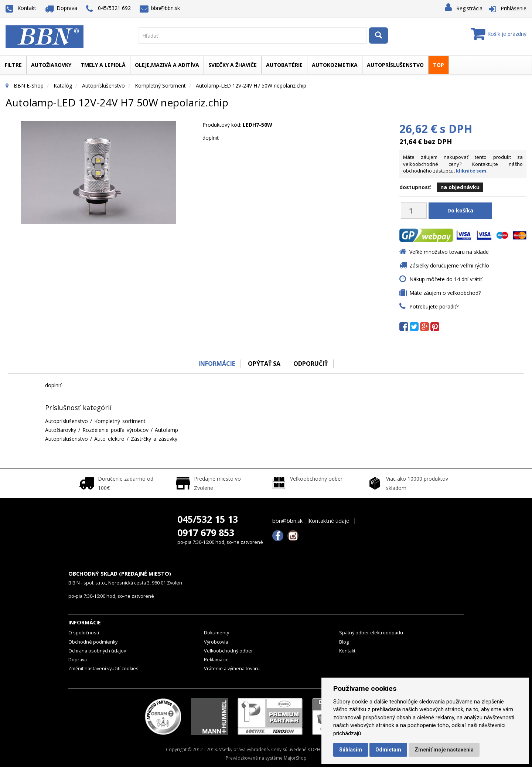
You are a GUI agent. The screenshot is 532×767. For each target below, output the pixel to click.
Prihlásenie (514, 8)
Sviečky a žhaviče (233, 65)
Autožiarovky (51, 65)
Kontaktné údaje (329, 521)
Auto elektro (109, 439)
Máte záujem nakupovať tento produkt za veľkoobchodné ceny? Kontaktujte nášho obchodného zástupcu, (463, 164)
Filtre (13, 65)
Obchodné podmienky (93, 642)
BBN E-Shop (29, 86)
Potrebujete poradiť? (434, 306)
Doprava (61, 8)
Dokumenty (216, 633)
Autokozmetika (335, 65)
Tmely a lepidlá (103, 65)
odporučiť (311, 364)
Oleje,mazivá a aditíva (167, 65)
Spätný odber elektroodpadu (371, 633)
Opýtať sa (264, 364)
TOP (439, 65)
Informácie (217, 364)
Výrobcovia (216, 642)
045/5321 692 (108, 9)
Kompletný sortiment (160, 86)
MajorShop (295, 758)
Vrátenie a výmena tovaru (232, 669)
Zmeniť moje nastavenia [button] (444, 750)
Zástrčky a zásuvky (154, 439)
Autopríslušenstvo (395, 65)
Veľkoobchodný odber (229, 651)
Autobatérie (284, 65)
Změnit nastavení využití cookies (103, 669)
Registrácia (469, 8)
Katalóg (63, 86)
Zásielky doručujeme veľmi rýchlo (449, 265)
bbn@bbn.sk (160, 8)
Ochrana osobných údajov (97, 651)
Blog (344, 642)
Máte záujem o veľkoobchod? (445, 293)
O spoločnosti (84, 633)
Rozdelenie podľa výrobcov (115, 430)
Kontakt (21, 8)
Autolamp (166, 430)
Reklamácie (216, 660)
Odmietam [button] (388, 750)
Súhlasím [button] (351, 750)
